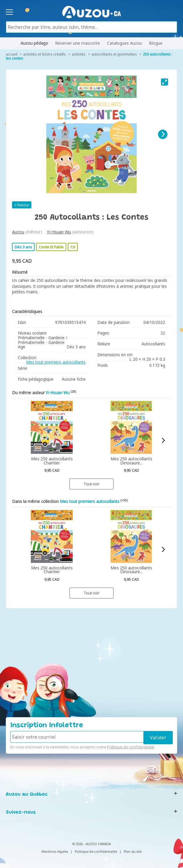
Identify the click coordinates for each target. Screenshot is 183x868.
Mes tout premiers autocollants (56, 362)
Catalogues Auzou (124, 43)
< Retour (22, 205)
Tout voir (91, 484)
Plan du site (133, 851)
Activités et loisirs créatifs (45, 54)
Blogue (156, 43)
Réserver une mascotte (78, 43)
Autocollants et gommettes (114, 54)
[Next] (163, 134)
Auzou (18, 232)
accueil (12, 54)
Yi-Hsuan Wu (59, 232)
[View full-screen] (165, 82)
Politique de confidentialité (131, 747)
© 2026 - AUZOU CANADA (91, 844)
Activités (79, 54)
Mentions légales (55, 851)
